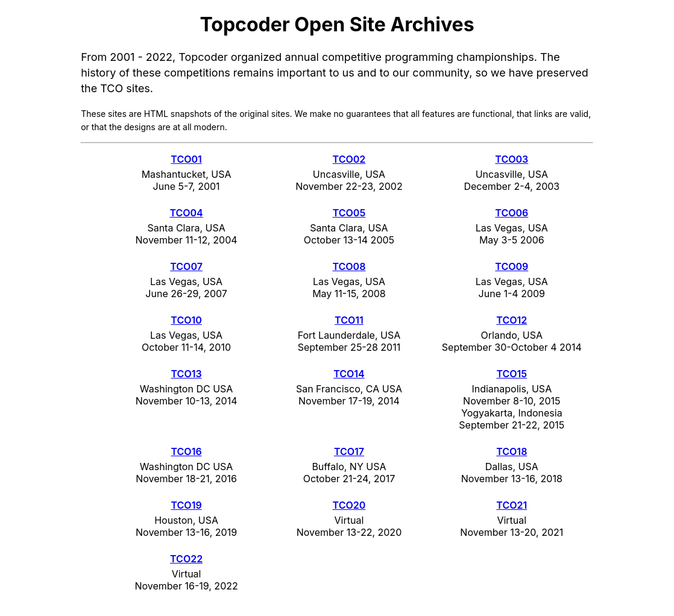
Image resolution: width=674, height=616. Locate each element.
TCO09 (512, 266)
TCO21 (512, 505)
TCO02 (349, 159)
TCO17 (349, 451)
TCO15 (512, 374)
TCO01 (186, 159)
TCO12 (512, 320)
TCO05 (349, 213)
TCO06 (512, 213)
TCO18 (512, 451)
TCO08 (349, 266)
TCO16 (187, 451)
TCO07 (186, 266)
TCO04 (186, 213)
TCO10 (186, 320)
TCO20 (349, 505)
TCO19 (187, 505)
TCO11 (349, 320)
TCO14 (349, 374)
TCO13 (187, 374)
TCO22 (186, 559)
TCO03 (512, 159)
